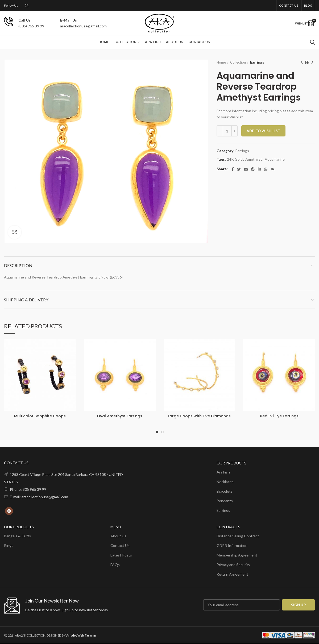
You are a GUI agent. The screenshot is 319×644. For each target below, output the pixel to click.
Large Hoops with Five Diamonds (199, 416)
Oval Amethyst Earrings (120, 416)
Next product (312, 62)
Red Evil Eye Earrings (279, 416)
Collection (238, 62)
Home (221, 62)
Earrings (257, 62)
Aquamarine (275, 159)
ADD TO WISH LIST (263, 131)
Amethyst (254, 159)
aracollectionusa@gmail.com (83, 26)
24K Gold (235, 159)
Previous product (302, 62)
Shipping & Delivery (26, 300)
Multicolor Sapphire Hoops (40, 416)
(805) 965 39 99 (31, 26)
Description (18, 265)
